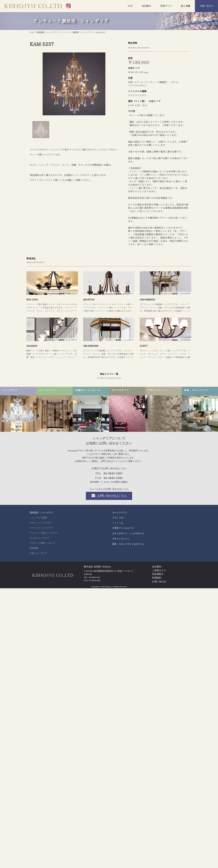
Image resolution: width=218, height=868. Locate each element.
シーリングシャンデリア (42, 528)
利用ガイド (166, 6)
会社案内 (146, 6)
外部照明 (34, 548)
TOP (130, 6)
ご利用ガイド (159, 570)
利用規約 (157, 578)
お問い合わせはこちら (109, 496)
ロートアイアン (120, 513)
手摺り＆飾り (119, 518)
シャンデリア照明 (38, 518)
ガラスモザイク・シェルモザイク (128, 533)
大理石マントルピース (123, 528)
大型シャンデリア (38, 553)
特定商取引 (158, 574)
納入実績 (186, 6)
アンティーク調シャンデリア (44, 533)
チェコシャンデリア (39, 538)
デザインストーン (121, 539)
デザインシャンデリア (40, 523)
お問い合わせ (206, 6)
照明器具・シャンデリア (42, 513)
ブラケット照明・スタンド (43, 543)
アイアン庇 (118, 523)
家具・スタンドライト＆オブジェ (128, 544)
